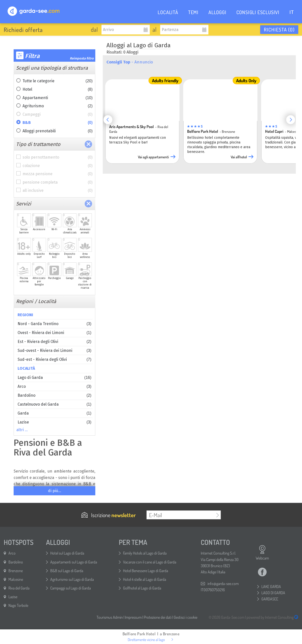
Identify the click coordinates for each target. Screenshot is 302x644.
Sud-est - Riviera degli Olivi (54, 359)
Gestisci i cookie (186, 617)
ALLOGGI (217, 12)
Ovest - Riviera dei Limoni (54, 333)
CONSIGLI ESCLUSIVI (258, 12)
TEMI (193, 12)
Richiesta (279, 29)
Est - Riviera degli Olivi (54, 342)
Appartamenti (58, 98)
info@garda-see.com (223, 584)
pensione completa (58, 182)
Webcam (262, 553)
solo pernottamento (58, 157)
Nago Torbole (18, 605)
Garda (54, 413)
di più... (55, 491)
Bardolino (54, 395)
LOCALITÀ (168, 12)
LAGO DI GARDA (273, 593)
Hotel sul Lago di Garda (67, 553)
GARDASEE (270, 599)
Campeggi (58, 114)
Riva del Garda (19, 588)
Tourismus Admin (110, 617)
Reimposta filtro (82, 58)
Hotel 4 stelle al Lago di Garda (145, 579)
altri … (22, 430)
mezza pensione (58, 174)
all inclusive (58, 191)
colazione (58, 166)
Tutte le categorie (58, 81)
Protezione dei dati (158, 617)
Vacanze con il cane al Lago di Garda (150, 562)
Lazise (54, 422)
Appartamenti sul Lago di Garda (74, 562)
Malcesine (16, 579)
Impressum (133, 617)
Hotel (58, 89)
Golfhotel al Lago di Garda (142, 588)
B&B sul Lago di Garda (67, 571)
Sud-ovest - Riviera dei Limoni (54, 350)
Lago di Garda (54, 378)
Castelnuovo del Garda (54, 404)
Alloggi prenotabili (58, 131)
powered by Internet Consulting (272, 617)
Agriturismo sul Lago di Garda (72, 579)
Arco (54, 386)
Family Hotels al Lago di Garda (145, 553)
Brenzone (16, 571)
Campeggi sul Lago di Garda (71, 588)
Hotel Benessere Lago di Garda (146, 571)
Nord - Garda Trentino (54, 324)
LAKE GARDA (271, 587)
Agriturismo (58, 106)
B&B (58, 123)
